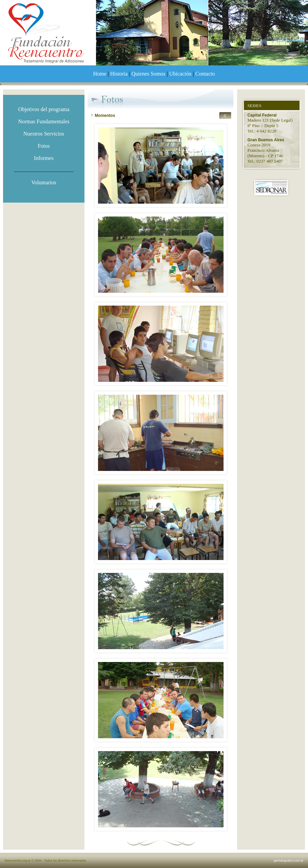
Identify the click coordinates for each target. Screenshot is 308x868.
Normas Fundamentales (44, 121)
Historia (119, 74)
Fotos (44, 146)
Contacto (205, 74)
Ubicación (180, 74)
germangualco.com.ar (288, 861)
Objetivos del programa (44, 109)
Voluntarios (44, 182)
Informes (44, 158)
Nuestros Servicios (44, 134)
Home (100, 74)
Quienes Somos (149, 74)
